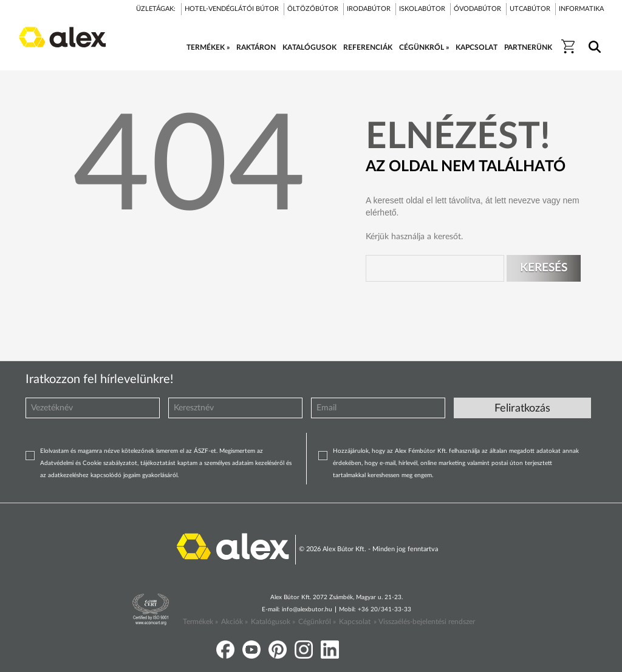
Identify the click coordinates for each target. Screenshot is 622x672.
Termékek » (200, 622)
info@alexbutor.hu (307, 609)
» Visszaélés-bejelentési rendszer (424, 622)
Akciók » (234, 622)
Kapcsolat (355, 622)
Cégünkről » (317, 622)
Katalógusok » (273, 622)
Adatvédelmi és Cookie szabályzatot (89, 463)
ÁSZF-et (205, 451)
